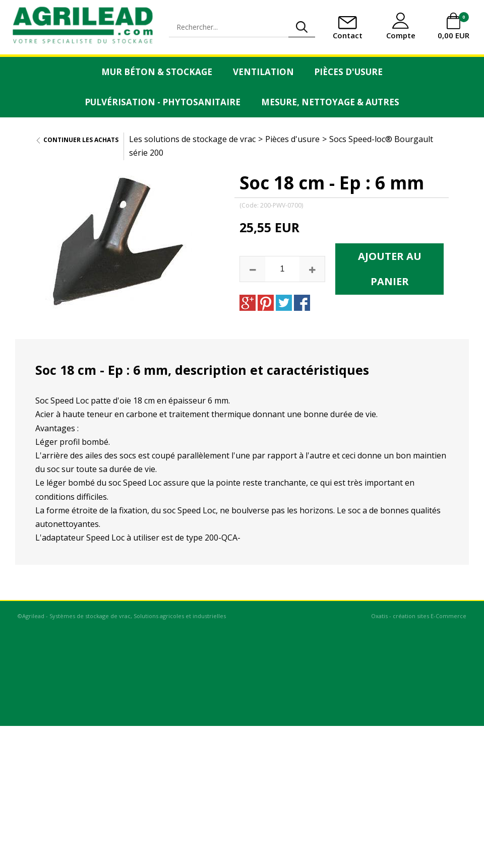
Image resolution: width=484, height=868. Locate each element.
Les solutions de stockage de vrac (192, 139)
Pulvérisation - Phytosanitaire (163, 102)
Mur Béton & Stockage (157, 72)
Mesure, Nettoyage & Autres (330, 102)
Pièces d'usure (348, 72)
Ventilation (263, 72)
